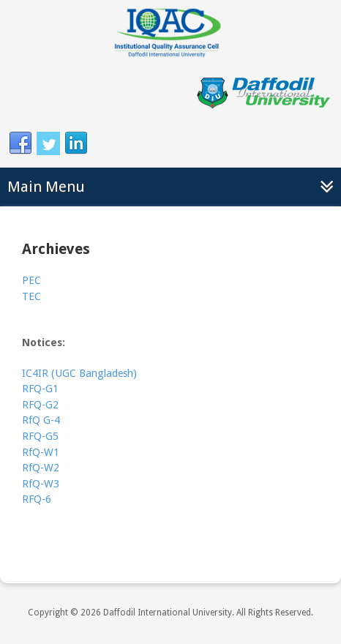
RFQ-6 (37, 499)
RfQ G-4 (41, 420)
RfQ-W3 (41, 484)
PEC (31, 280)
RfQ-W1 (41, 452)
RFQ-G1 (40, 389)
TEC (31, 296)
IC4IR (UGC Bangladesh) (79, 373)
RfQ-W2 (41, 468)
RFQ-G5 (40, 436)
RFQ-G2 (40, 405)
